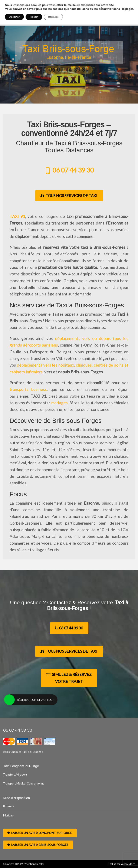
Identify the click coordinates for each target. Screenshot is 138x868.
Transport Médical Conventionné (24, 783)
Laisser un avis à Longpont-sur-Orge (40, 833)
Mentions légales (35, 864)
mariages (60, 403)
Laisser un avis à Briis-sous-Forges (38, 845)
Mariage (8, 815)
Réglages (127, 9)
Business (9, 806)
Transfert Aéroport (15, 774)
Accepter (14, 17)
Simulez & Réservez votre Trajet (69, 678)
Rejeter (34, 17)
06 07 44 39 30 (69, 170)
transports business (28, 389)
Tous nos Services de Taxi (69, 196)
